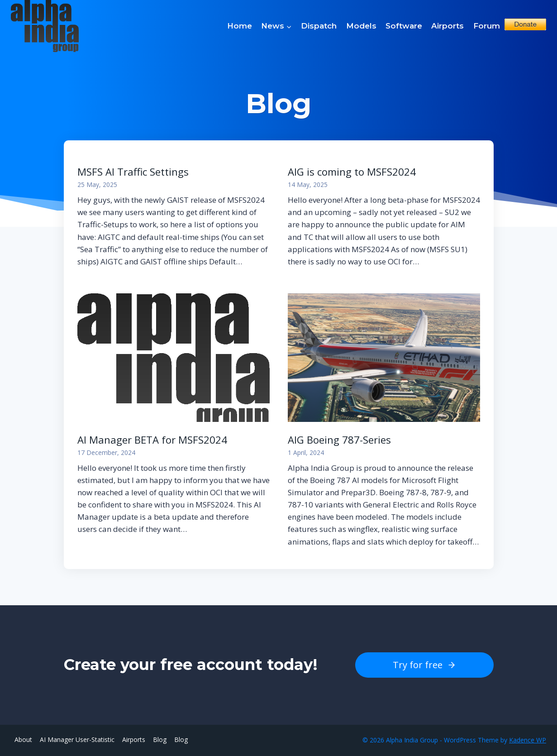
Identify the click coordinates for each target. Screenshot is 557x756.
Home (240, 26)
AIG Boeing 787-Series (339, 440)
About (23, 739)
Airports (448, 26)
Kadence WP (528, 740)
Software (404, 26)
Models (361, 26)
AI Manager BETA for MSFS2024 (152, 440)
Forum (487, 26)
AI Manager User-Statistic (77, 739)
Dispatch (319, 26)
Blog (160, 739)
